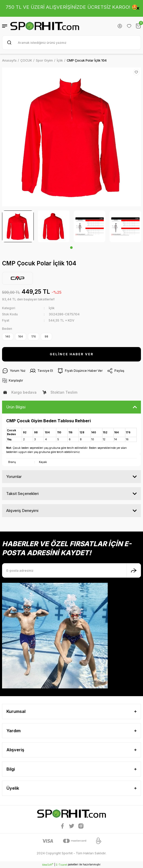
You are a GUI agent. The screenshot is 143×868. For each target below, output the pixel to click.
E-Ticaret (61, 865)
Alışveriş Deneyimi (22, 511)
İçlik (52, 308)
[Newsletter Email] (71, 570)
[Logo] (45, 26)
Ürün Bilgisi (16, 407)
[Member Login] (120, 26)
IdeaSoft (48, 865)
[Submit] (134, 570)
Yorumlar (14, 477)
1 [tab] (71, 248)
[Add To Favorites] (136, 72)
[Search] (71, 43)
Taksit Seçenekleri (22, 494)
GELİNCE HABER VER (72, 354)
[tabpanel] (18, 226)
